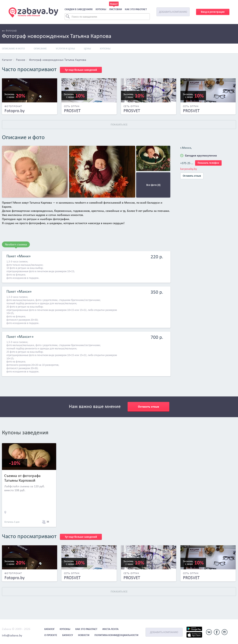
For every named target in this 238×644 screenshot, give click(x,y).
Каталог (7, 60)
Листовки (115, 9)
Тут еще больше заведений (81, 70)
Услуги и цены (65, 49)
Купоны (101, 9)
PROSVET (72, 111)
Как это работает (136, 9)
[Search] (107, 17)
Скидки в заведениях (79, 9)
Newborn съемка (16, 244)
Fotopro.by (15, 111)
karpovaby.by (189, 169)
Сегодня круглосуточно (201, 155)
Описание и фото (13, 49)
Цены (87, 49)
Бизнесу (68, 635)
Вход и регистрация (213, 12)
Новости (84, 635)
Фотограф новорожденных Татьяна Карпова (58, 60)
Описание (40, 49)
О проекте (51, 635)
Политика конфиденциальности (116, 635)
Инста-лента (110, 629)
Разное (21, 60)
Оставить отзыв (192, 176)
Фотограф (9, 31)
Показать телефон (208, 163)
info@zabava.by (12, 635)
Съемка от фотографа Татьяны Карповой (22, 478)
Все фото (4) (153, 185)
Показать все (119, 125)
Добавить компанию (173, 12)
